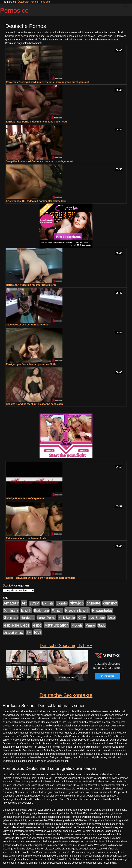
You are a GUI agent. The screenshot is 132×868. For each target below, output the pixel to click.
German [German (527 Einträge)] (11, 617)
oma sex (45, 2)
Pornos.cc (14, 11)
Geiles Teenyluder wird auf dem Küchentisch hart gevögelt (40, 578)
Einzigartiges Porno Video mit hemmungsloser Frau (36, 122)
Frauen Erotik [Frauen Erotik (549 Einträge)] (77, 610)
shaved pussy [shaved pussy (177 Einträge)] (13, 633)
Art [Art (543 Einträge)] (24, 603)
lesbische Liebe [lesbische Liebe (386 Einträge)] (16, 625)
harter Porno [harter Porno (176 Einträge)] (46, 618)
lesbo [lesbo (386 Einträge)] (37, 625)
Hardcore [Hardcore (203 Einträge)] (28, 618)
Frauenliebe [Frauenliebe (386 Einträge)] (102, 610)
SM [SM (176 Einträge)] (29, 633)
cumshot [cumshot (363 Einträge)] (110, 603)
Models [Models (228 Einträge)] (77, 625)
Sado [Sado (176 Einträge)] (102, 625)
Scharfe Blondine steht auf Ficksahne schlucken (34, 404)
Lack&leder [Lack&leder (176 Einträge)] (97, 618)
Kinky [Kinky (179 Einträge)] (82, 618)
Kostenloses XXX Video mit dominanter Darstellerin (36, 201)
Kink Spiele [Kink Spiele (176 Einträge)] (67, 618)
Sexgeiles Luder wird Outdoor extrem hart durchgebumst (40, 161)
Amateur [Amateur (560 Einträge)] (11, 603)
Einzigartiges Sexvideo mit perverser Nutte (31, 364)
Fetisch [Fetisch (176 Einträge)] (57, 611)
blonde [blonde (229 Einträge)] (62, 603)
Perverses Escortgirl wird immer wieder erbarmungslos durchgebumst (47, 82)
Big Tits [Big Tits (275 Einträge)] (48, 603)
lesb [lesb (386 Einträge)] (111, 618)
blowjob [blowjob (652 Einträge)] (77, 603)
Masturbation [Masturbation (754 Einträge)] (57, 625)
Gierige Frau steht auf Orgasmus (25, 498)
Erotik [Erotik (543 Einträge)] (26, 610)
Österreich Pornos (28, 2)
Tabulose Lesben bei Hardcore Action (28, 325)
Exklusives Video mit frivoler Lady (26, 538)
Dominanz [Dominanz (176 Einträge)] (11, 611)
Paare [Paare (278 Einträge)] (90, 625)
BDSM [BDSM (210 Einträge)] (34, 603)
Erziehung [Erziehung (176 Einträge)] (41, 611)
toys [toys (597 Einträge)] (38, 632)
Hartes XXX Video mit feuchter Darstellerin (31, 285)
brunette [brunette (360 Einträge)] (93, 603)
